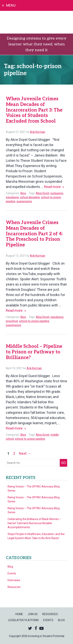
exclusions (57, 193)
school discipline (30, 197)
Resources (14, 587)
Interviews (14, 580)
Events (12, 573)
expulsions (12, 197)
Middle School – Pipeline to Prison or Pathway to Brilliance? (34, 352)
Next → (25, 453)
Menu (11, 5)
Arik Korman (38, 132)
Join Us (33, 614)
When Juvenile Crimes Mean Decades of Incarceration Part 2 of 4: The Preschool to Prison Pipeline (34, 234)
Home (19, 614)
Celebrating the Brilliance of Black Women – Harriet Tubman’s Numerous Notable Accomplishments (34, 523)
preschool (12, 321)
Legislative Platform (23, 620)
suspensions (24, 201)
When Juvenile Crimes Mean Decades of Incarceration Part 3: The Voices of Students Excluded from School (34, 110)
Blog (23, 193)
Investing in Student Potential (36, 22)
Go (63, 463)
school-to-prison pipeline (34, 321)
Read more (54, 187)
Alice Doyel (43, 193)
